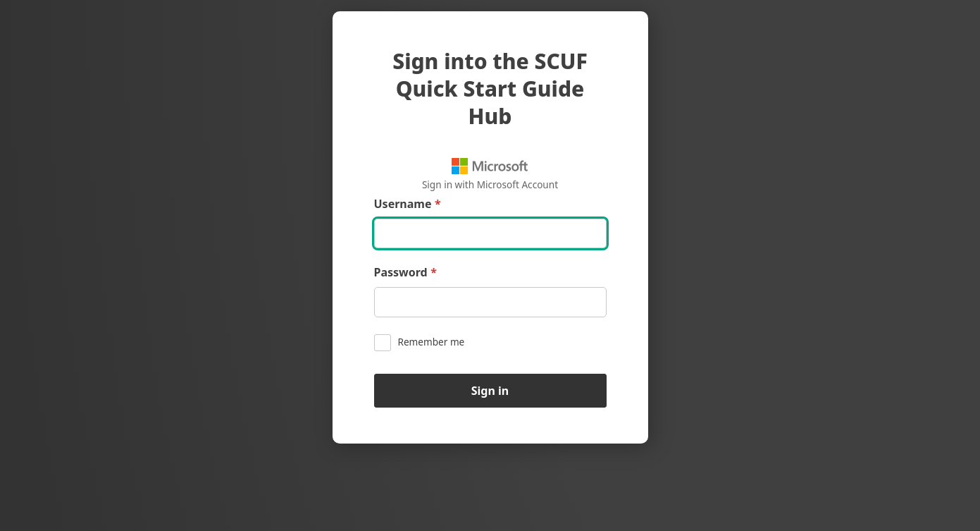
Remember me (420, 343)
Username (408, 204)
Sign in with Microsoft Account (490, 175)
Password (405, 273)
